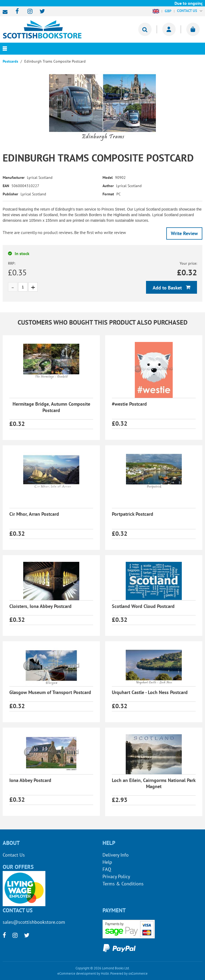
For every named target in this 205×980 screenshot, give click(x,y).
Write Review (184, 233)
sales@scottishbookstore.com (6, 12)
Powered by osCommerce (129, 973)
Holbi (105, 973)
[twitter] (40, 12)
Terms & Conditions (123, 884)
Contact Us (14, 855)
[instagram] (28, 12)
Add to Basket (168, 288)
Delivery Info (116, 855)
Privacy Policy (116, 876)
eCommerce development (77, 973)
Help (107, 862)
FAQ (107, 869)
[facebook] (16, 12)
